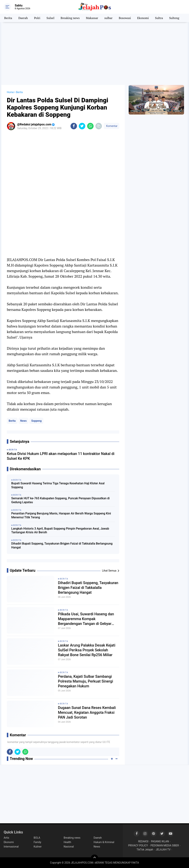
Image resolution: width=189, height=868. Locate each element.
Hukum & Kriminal (104, 842)
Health (67, 842)
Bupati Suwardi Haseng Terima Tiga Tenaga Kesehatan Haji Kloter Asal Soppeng (58, 485)
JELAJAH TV (163, 850)
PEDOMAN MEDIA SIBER (165, 845)
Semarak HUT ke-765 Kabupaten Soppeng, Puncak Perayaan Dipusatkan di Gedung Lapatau (60, 500)
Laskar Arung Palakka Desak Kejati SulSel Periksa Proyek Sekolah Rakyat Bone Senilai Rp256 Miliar (87, 650)
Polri (37, 18)
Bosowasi (125, 18)
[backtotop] (94, 858)
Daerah (23, 18)
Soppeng (36, 421)
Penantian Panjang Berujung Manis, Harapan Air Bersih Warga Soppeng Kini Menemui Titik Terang (61, 515)
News (24, 421)
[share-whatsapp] (90, 126)
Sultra (159, 18)
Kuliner (38, 847)
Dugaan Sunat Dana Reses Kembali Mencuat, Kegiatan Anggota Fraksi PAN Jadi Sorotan (87, 712)
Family (37, 842)
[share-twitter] (82, 126)
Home (10, 92)
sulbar (109, 18)
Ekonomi (143, 18)
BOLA (37, 838)
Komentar (111, 126)
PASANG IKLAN (160, 841)
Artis (6, 838)
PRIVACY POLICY (138, 845)
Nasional (69, 847)
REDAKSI (143, 841)
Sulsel (50, 18)
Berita (8, 18)
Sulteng (174, 18)
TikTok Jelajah (145, 850)
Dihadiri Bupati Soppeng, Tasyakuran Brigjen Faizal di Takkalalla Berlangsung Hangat (62, 545)
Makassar (92, 18)
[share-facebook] (74, 126)
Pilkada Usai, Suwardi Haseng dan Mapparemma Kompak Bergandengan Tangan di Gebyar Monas (86, 619)
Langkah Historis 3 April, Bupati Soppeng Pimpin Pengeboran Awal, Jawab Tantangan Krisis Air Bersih (60, 531)
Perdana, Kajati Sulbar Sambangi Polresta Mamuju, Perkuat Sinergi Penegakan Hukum (86, 681)
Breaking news (70, 18)
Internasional (11, 847)
